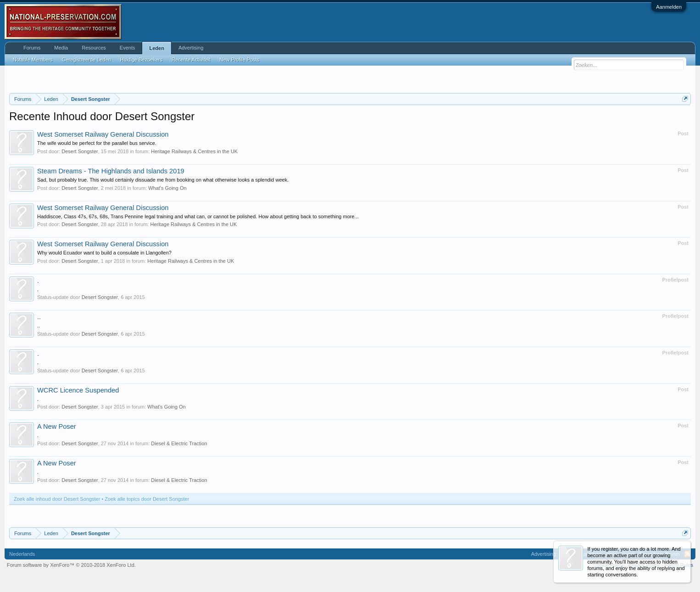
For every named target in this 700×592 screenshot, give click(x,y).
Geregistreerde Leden (86, 60)
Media (61, 48)
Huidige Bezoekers (141, 60)
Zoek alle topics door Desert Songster (147, 499)
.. (39, 317)
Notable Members (33, 60)
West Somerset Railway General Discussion (103, 134)
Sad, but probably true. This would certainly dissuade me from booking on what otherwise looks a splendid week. (163, 180)
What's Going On (167, 188)
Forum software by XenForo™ (71, 565)
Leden (156, 48)
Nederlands (22, 554)
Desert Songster (80, 151)
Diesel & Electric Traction (179, 443)
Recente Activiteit (191, 60)
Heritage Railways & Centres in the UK (194, 151)
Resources (94, 48)
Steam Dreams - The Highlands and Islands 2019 (111, 171)
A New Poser (57, 426)
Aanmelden (669, 7)
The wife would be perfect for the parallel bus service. (97, 143)
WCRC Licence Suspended (78, 390)
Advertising (191, 48)
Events (128, 48)
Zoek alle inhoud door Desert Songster (57, 499)
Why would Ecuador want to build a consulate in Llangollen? (104, 253)
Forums (32, 48)
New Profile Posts (240, 60)
